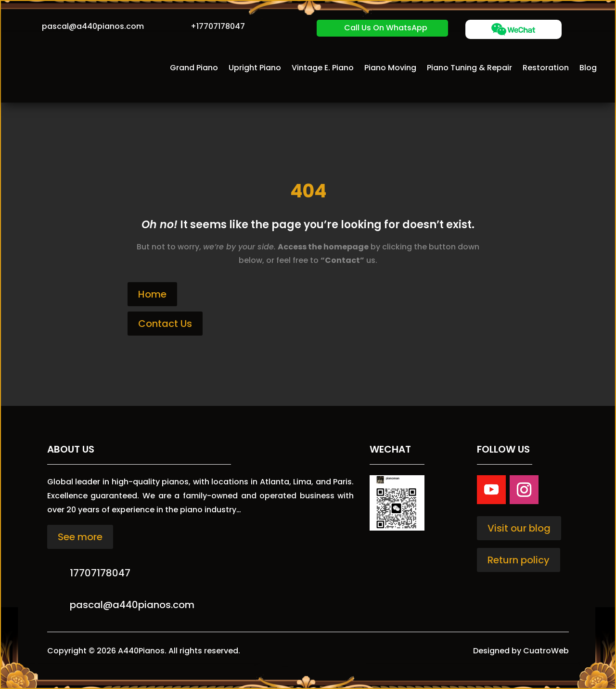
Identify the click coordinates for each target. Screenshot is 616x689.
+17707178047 (218, 26)
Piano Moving (390, 68)
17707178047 (100, 573)
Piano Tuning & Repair (469, 68)
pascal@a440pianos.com (93, 26)
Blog (588, 68)
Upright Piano (255, 68)
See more (80, 537)
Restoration (546, 68)
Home (152, 294)
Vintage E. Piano (323, 68)
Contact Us (165, 324)
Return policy (519, 560)
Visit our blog (519, 528)
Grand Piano (194, 68)
